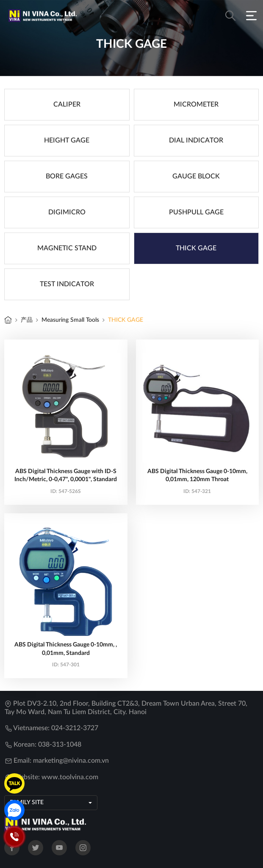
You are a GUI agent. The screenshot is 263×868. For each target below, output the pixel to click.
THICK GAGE (126, 320)
